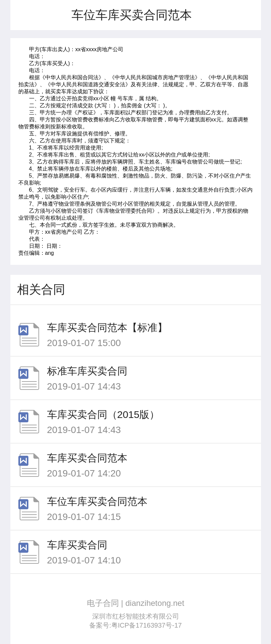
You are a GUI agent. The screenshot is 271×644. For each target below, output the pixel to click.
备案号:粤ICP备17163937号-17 (135, 625)
